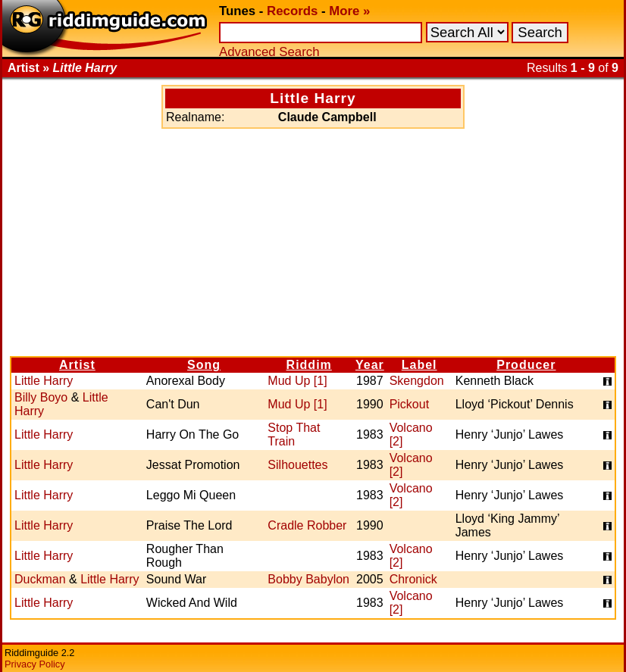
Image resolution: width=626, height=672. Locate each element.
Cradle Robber (307, 525)
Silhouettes (297, 465)
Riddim (309, 365)
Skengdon (417, 381)
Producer (526, 365)
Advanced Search (269, 52)
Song (204, 365)
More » (349, 11)
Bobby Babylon (308, 579)
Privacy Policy (35, 664)
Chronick (413, 579)
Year (370, 365)
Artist (77, 365)
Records (292, 11)
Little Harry (44, 381)
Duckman (40, 579)
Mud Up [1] (297, 381)
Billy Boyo (41, 397)
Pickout (409, 404)
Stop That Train (294, 434)
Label (419, 365)
